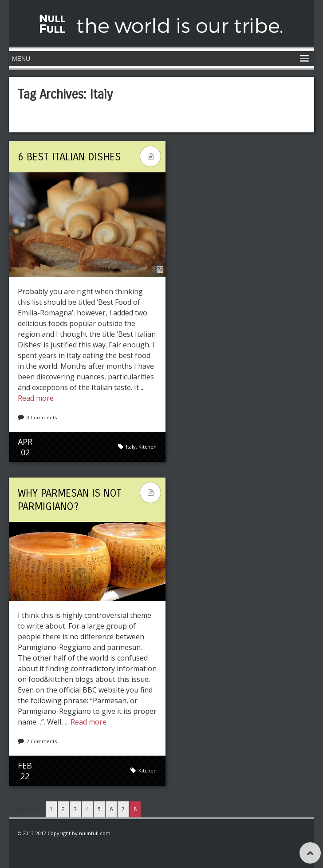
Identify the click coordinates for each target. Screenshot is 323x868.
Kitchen (148, 447)
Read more (36, 398)
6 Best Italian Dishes (69, 157)
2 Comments (42, 741)
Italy (131, 447)
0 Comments (42, 417)
